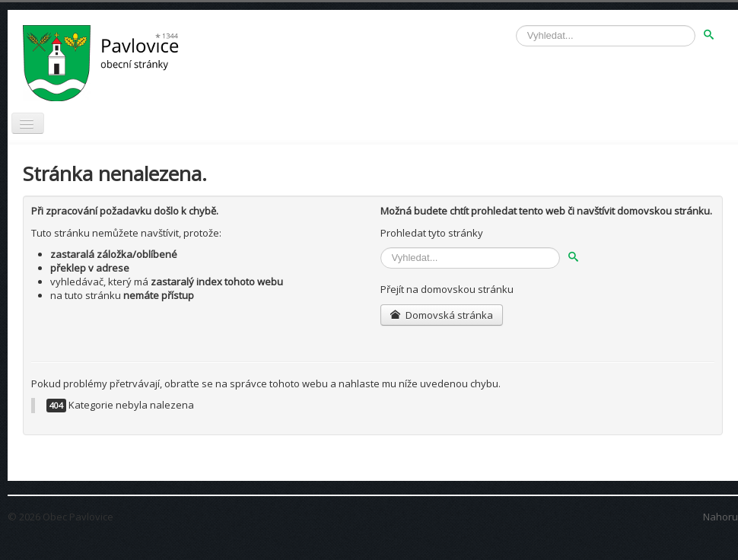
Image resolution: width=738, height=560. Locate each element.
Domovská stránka (442, 315)
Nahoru (721, 517)
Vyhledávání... (516, 25)
